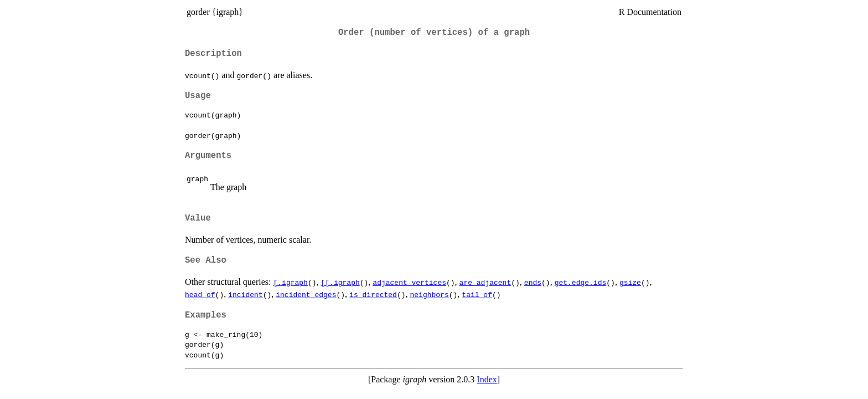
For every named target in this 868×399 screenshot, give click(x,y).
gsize (630, 282)
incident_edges (306, 294)
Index (487, 379)
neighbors (429, 294)
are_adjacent (485, 282)
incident (245, 294)
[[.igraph (340, 282)
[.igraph (291, 282)
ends (533, 282)
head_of (200, 294)
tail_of (477, 294)
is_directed (373, 294)
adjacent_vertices (409, 282)
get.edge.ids (581, 282)
